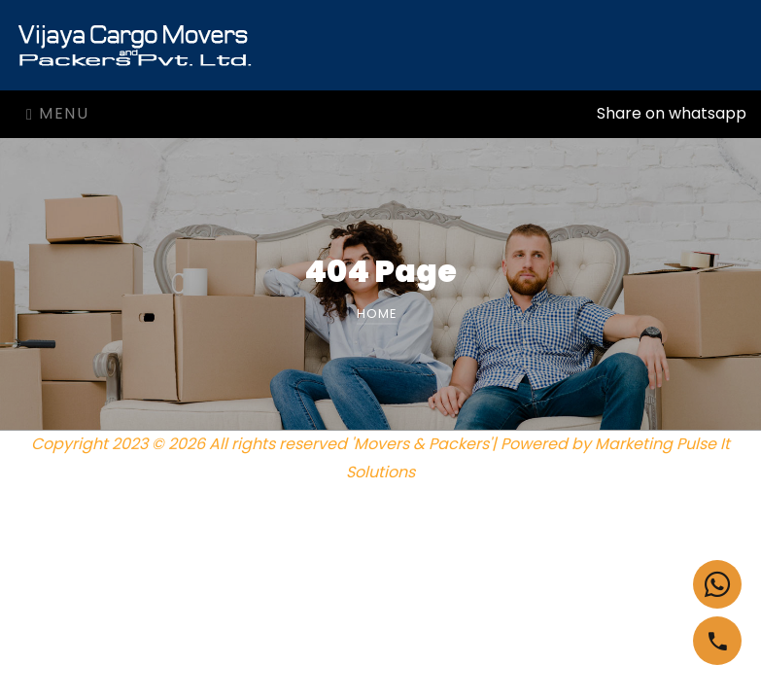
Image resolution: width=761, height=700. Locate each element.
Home (377, 314)
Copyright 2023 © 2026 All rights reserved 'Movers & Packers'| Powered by (313, 444)
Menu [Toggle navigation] (57, 113)
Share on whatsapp (672, 113)
